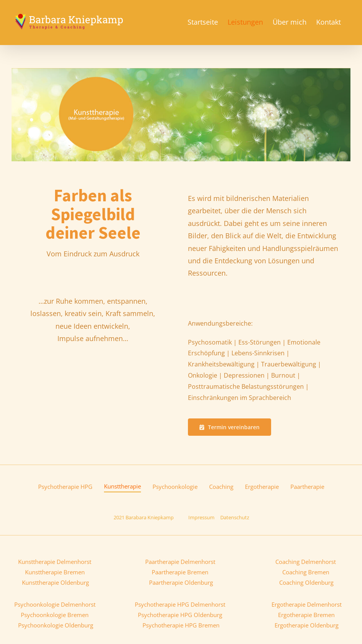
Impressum (201, 517)
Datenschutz (235, 517)
